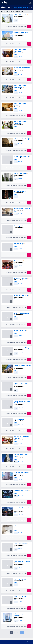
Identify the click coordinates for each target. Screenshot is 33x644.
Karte (15, 18)
